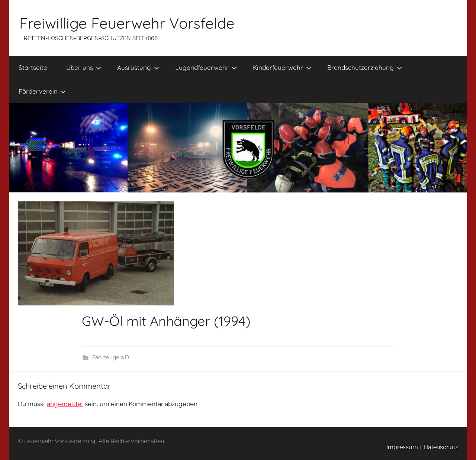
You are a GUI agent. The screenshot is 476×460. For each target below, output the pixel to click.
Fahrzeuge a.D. (111, 357)
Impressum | (404, 447)
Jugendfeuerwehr (206, 67)
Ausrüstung (138, 67)
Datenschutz (440, 447)
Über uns (84, 67)
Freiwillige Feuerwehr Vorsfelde (127, 23)
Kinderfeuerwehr (282, 67)
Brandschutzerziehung (365, 67)
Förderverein (42, 91)
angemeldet (65, 404)
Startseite (33, 67)
